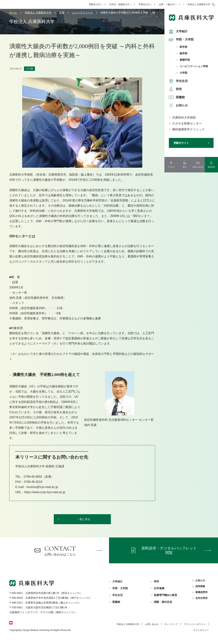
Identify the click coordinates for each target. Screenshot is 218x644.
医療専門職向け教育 (166, 595)
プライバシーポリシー (195, 624)
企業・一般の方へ (168, 4)
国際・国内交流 (163, 602)
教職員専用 (201, 592)
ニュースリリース (82, 13)
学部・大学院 (181, 40)
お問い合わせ (152, 624)
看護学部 (185, 60)
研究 (175, 89)
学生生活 (178, 81)
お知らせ (178, 105)
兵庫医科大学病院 (184, 118)
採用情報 (200, 586)
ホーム (13, 13)
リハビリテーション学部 (194, 66)
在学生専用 (201, 598)
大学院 (183, 73)
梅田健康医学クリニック (188, 129)
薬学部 (183, 53)
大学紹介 (178, 31)
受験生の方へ (96, 4)
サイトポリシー (201, 630)
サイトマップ (171, 624)
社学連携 (159, 588)
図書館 (176, 97)
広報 (62, 13)
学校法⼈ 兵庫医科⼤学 (128, 624)
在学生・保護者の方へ (120, 4)
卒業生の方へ (145, 4)
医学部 (183, 47)
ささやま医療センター (187, 123)
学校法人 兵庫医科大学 (199, 4)
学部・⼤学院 (120, 588)
